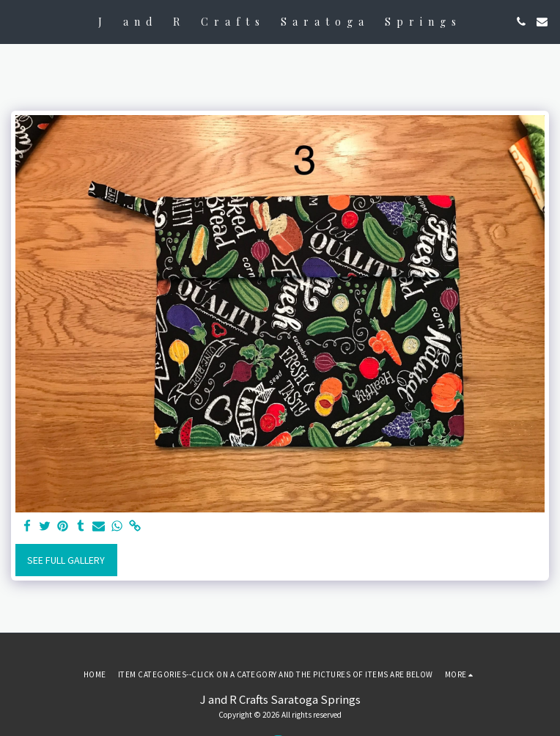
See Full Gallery (66, 560)
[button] (16, 21)
